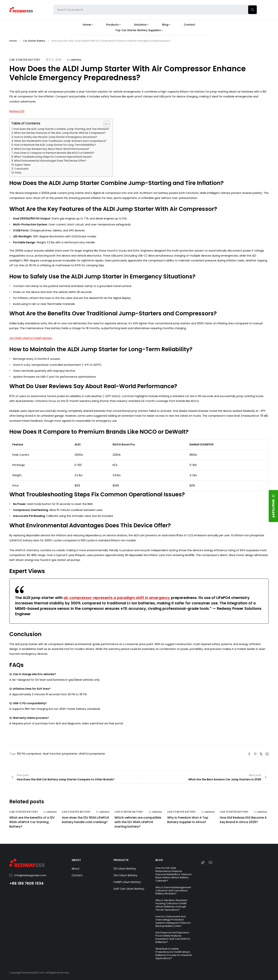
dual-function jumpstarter (60, 754)
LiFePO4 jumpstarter (92, 754)
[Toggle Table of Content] (105, 124)
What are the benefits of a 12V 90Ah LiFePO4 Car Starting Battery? (32, 822)
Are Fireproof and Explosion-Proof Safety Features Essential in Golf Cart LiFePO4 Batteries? (173, 937)
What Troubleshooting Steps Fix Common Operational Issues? (53, 157)
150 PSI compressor (29, 754)
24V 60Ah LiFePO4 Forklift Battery (31, 338)
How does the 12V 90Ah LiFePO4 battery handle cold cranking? (85, 820)
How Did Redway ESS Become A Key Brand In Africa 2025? (243, 820)
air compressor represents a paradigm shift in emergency (117, 598)
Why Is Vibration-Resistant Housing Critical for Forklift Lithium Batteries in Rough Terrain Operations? (171, 905)
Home (13, 41)
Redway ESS (17, 111)
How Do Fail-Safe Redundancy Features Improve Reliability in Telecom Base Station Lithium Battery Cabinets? (174, 874)
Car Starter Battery (34, 41)
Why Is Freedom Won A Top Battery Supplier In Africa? (188, 820)
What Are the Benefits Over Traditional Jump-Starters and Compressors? (60, 141)
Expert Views (23, 165)
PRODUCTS (121, 860)
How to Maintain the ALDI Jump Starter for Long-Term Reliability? (55, 145)
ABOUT (76, 860)
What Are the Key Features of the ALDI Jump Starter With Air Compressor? (60, 133)
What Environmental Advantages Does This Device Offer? (50, 161)
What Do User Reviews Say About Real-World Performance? (52, 149)
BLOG (159, 860)
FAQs (18, 173)
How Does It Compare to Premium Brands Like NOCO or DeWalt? (54, 153)
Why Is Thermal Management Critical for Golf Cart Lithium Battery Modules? (173, 891)
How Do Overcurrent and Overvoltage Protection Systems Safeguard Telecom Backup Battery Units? (173, 921)
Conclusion (21, 169)
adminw (76, 60)
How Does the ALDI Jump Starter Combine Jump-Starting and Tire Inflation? (61, 129)
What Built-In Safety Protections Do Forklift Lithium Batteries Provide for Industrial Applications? (174, 954)
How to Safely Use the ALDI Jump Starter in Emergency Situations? (56, 137)
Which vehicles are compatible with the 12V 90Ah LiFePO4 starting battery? (138, 822)
